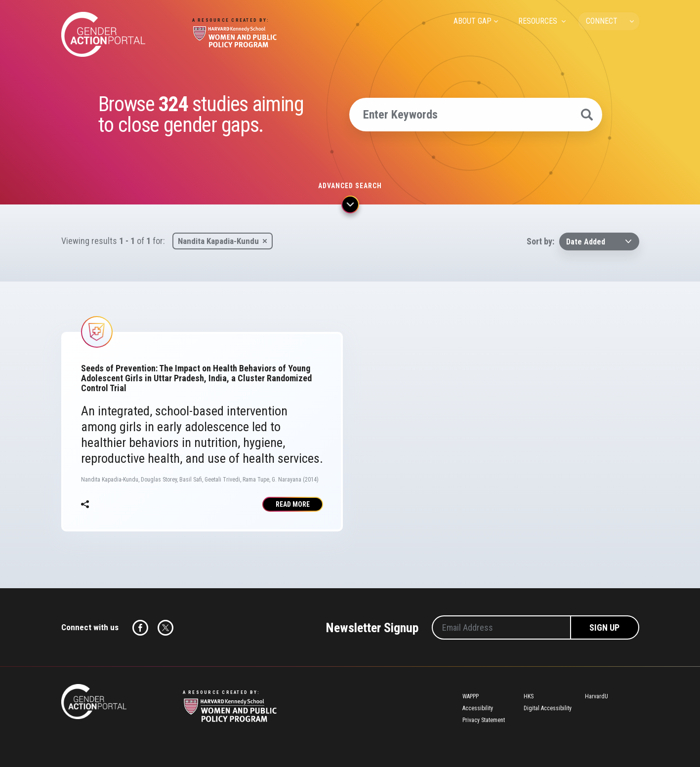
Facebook (140, 628)
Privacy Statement (484, 720)
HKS (529, 696)
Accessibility (478, 708)
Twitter (165, 628)
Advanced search (350, 186)
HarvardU (597, 696)
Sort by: (540, 241)
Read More (293, 504)
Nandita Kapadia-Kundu (218, 241)
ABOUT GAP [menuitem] (473, 21)
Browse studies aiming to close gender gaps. (201, 115)
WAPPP (471, 696)
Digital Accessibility (548, 708)
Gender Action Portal (103, 34)
